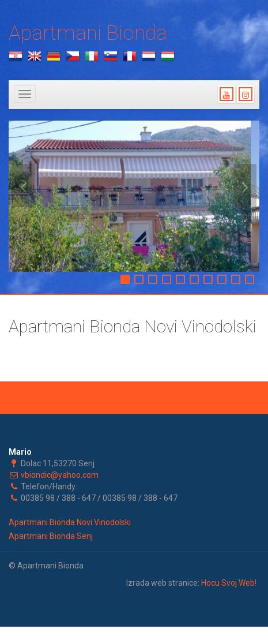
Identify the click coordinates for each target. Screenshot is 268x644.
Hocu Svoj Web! (229, 583)
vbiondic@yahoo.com (60, 475)
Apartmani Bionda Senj (51, 536)
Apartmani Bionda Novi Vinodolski (70, 522)
